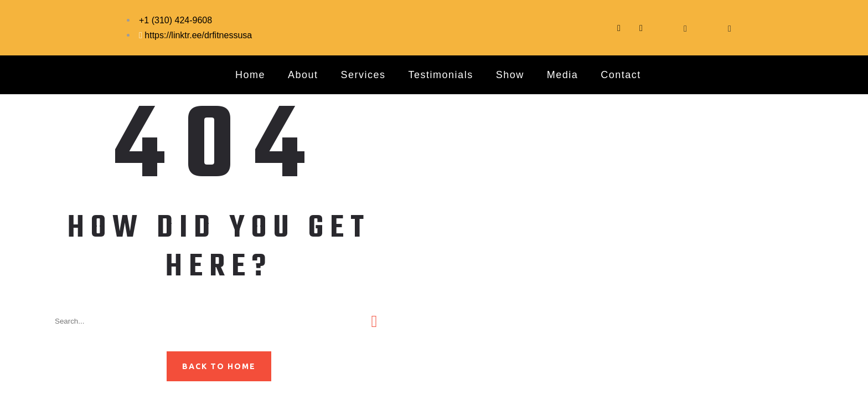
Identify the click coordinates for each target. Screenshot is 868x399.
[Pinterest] (730, 28)
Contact (621, 75)
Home (250, 75)
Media (563, 75)
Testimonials (441, 75)
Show (510, 75)
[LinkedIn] (707, 28)
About (303, 75)
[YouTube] (685, 28)
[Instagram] (641, 28)
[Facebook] (663, 28)
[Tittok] (619, 28)
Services (363, 75)
